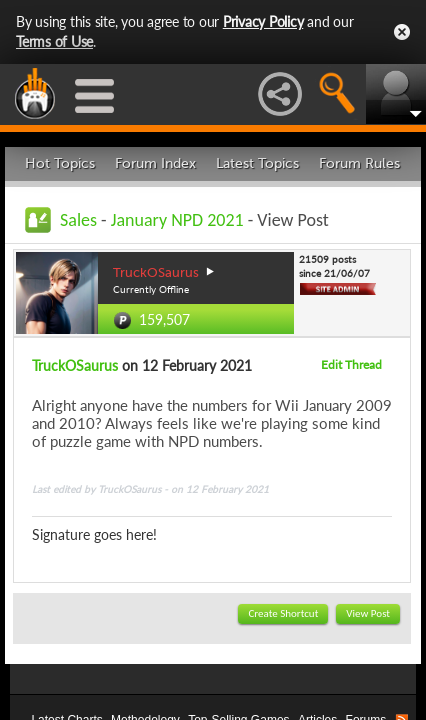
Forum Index (155, 163)
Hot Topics (60, 163)
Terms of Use (54, 41)
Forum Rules (359, 163)
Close (402, 32)
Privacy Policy (263, 21)
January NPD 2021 (177, 220)
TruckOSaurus (75, 365)
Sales (78, 220)
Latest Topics (257, 163)
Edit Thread (351, 364)
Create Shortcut (283, 613)
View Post (368, 613)
